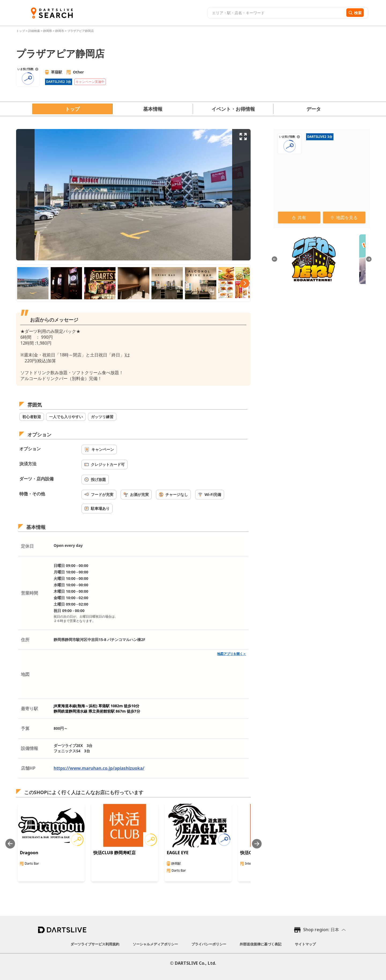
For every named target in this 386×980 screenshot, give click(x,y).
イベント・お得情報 (233, 109)
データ (314, 109)
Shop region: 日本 (321, 930)
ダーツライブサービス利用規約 (95, 944)
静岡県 (48, 31)
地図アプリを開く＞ (232, 654)
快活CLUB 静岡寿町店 (114, 853)
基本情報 (153, 109)
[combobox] (276, 13)
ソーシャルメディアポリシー (155, 944)
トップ (21, 31)
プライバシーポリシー (209, 944)
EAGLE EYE (178, 853)
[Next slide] (257, 844)
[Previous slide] (10, 844)
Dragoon (29, 853)
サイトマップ (305, 944)
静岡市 (60, 31)
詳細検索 (34, 31)
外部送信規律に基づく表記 (261, 944)
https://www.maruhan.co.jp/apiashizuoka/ (99, 768)
